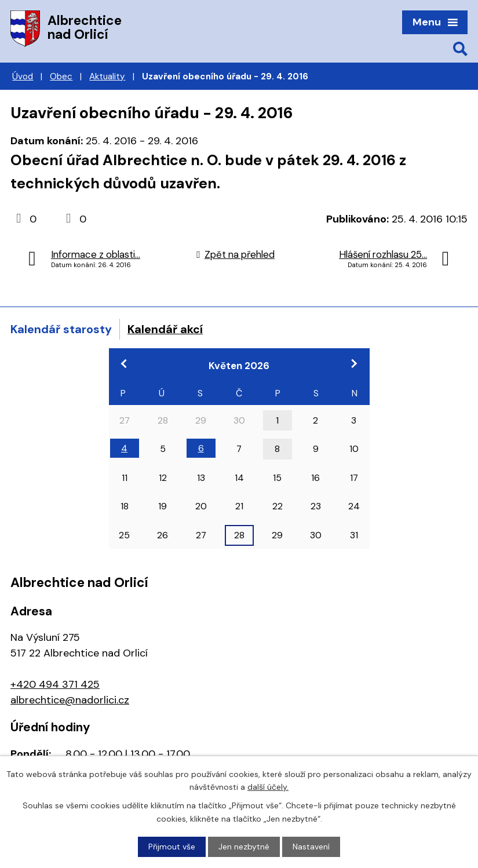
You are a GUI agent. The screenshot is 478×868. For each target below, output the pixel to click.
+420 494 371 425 (55, 684)
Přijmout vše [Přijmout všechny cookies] (172, 847)
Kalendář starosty (61, 329)
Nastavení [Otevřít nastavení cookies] (311, 847)
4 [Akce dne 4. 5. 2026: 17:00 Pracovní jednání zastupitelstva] (124, 448)
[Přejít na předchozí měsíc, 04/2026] (125, 363)
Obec (61, 76)
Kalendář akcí (165, 329)
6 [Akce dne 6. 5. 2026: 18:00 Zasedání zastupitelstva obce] (201, 448)
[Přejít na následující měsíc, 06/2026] (354, 363)
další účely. (268, 787)
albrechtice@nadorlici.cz (70, 700)
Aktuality (107, 76)
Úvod (23, 76)
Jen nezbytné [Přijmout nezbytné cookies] (244, 847)
